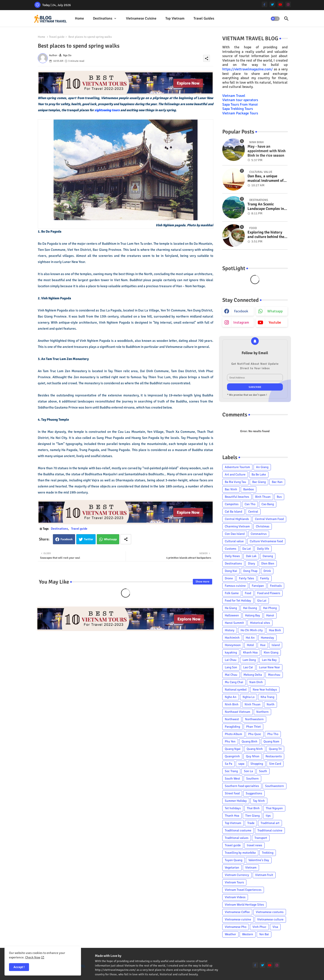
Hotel (250, 645)
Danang (268, 556)
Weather (230, 934)
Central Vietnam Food (269, 519)
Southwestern (274, 786)
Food (248, 593)
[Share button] (126, 539)
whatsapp (275, 311)
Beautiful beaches (237, 497)
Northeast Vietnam (237, 712)
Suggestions (254, 793)
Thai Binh (253, 808)
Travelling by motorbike (240, 853)
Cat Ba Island (233, 512)
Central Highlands (237, 519)
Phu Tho (273, 734)
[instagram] (288, 4)
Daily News (232, 556)
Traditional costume (238, 830)
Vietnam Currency (237, 875)
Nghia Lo (249, 697)
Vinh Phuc (259, 927)
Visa (275, 927)
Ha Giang (231, 608)
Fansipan (258, 586)
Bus (279, 497)
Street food (232, 793)
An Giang (262, 467)
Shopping (257, 764)
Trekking (268, 853)
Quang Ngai (233, 749)
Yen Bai (264, 934)
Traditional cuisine (270, 830)
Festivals (276, 586)
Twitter (89, 539)
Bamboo (249, 489)
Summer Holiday (236, 801)
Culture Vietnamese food (266, 541)
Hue (263, 645)
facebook (241, 311)
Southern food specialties (242, 786)
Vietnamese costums (270, 912)
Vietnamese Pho (236, 927)
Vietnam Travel (234, 96)
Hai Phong (270, 608)
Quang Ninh (255, 749)
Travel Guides (204, 18)
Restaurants (274, 756)
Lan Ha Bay (269, 660)
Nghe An (231, 697)
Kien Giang (271, 652)
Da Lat (247, 549)
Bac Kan (277, 482)
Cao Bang (268, 504)
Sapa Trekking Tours (238, 109)
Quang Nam (271, 741)
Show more (202, 582)
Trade (251, 823)
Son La (248, 771)
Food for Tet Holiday (238, 601)
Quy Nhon (253, 756)
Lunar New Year (269, 667)
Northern (262, 712)
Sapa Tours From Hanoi (240, 104)
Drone (229, 578)
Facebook (67, 539)
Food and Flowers (269, 593)
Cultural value (234, 541)
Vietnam (251, 868)
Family (265, 578)
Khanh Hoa (250, 652)
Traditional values (237, 838)
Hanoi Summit (234, 623)
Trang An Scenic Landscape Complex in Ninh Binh (266, 207)
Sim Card (275, 764)
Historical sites (260, 623)
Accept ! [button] (19, 967)
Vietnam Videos (235, 897)
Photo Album (233, 734)
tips (268, 816)
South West (232, 779)
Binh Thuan (263, 497)
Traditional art (270, 823)
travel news (254, 845)
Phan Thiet (253, 727)
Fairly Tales (246, 578)
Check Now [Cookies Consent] (33, 957)
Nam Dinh (256, 682)
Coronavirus (259, 534)
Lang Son (231, 667)
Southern (252, 779)
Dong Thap (250, 571)
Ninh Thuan (253, 704)
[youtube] (280, 4)
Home (79, 18)
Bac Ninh (231, 489)
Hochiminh (232, 638)
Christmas (263, 526)
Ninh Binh (232, 704)
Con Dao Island (235, 534)
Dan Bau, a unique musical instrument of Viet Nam (265, 179)
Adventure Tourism (237, 467)
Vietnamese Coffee (237, 912)
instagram (241, 322)
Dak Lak (251, 556)
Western (248, 934)
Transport (261, 838)
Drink (267, 571)
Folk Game (232, 593)
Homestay (267, 638)
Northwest (232, 719)
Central (253, 512)
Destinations (103, 18)
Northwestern (254, 719)
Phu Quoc (255, 734)
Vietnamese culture (270, 919)
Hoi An (250, 638)
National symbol (236, 690)
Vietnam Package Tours (240, 113)
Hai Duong (250, 608)
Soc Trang (231, 771)
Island (276, 645)
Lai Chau (231, 660)
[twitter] (272, 4)
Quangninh (232, 756)
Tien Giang (252, 816)
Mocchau (274, 675)
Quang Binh (250, 741)
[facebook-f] (264, 4)
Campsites (232, 504)
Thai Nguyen (274, 808)
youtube (275, 322)
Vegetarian (232, 868)
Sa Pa (228, 764)
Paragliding (232, 727)
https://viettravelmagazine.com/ (247, 69)
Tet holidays (233, 808)
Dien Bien (268, 563)
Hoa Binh (275, 630)
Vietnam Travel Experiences (243, 890)
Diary (252, 563)
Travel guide (57, 37)
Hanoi (270, 615)
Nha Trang (267, 697)
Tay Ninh (259, 801)
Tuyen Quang (234, 860)
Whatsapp (110, 539)
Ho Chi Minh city (252, 630)
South (263, 771)
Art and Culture (235, 474)
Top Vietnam (175, 18)
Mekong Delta (253, 675)
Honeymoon (233, 645)
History (230, 630)
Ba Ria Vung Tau (235, 482)
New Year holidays (265, 690)
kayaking (231, 652)
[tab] (79, 19)
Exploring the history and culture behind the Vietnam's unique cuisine (266, 235)
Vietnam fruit (264, 875)
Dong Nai (231, 571)
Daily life (263, 549)
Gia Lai (262, 601)
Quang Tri (275, 749)
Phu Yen (230, 741)
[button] (275, 19)
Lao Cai (248, 667)
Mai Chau (231, 675)
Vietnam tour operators (240, 100)
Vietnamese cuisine (141, 18)
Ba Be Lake (259, 474)
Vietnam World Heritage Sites (244, 905)
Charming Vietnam (237, 526)
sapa (241, 764)
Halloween (232, 615)
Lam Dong (249, 660)
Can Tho (250, 504)
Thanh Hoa (232, 816)
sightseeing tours (107, 110)
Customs (231, 549)
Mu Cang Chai (234, 682)
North (271, 704)
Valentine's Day (259, 860)
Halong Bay (253, 615)
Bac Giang (259, 482)
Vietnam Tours (234, 882)
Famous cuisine (235, 586)
